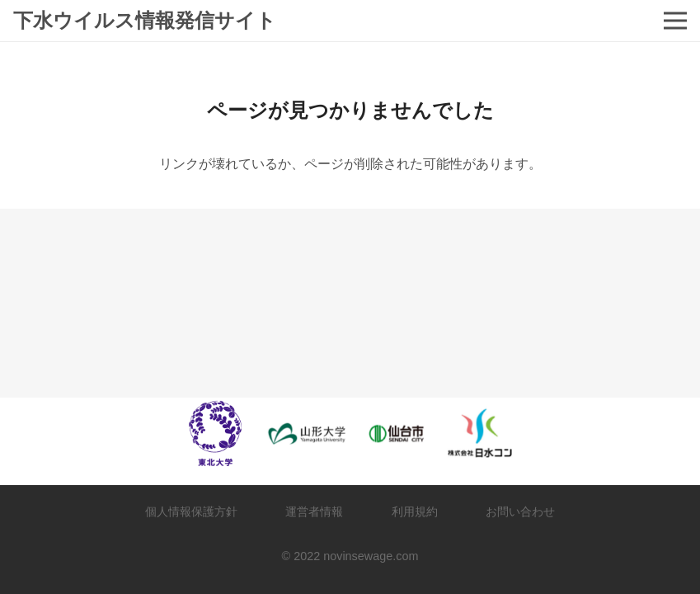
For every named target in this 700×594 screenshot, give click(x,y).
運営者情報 (314, 511)
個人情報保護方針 (191, 511)
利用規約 (415, 511)
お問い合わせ (520, 511)
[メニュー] (675, 21)
